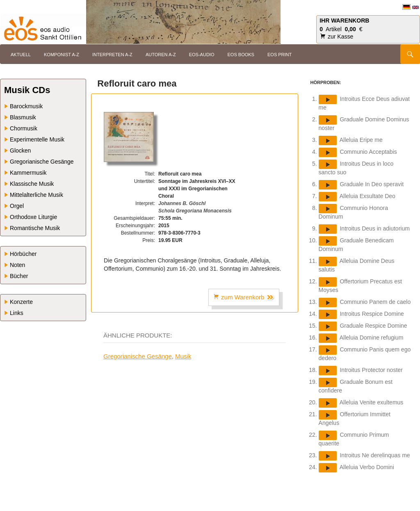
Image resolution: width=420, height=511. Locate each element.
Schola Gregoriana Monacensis (195, 211)
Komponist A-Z (62, 55)
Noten (17, 265)
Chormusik (24, 128)
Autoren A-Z (161, 55)
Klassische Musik (32, 184)
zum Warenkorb (244, 297)
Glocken (20, 151)
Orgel (17, 206)
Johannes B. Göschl (182, 203)
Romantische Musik (35, 228)
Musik (183, 356)
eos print (280, 55)
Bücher (19, 276)
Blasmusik (23, 117)
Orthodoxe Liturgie (33, 217)
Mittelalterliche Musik (37, 195)
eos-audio (202, 55)
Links (17, 313)
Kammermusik (28, 173)
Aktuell (21, 55)
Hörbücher (23, 254)
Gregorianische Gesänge (138, 356)
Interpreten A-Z (112, 55)
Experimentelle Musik (37, 139)
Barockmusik (26, 106)
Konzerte (21, 302)
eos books (241, 55)
